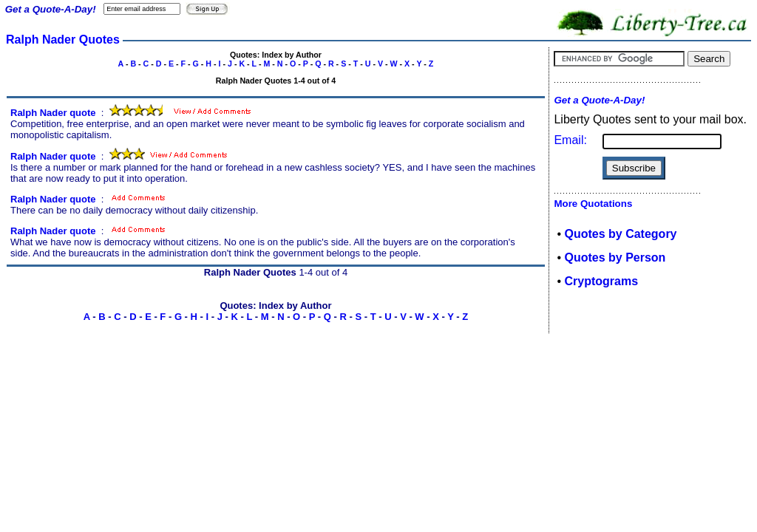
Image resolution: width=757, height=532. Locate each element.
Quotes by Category (620, 234)
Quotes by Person (615, 258)
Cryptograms (601, 281)
